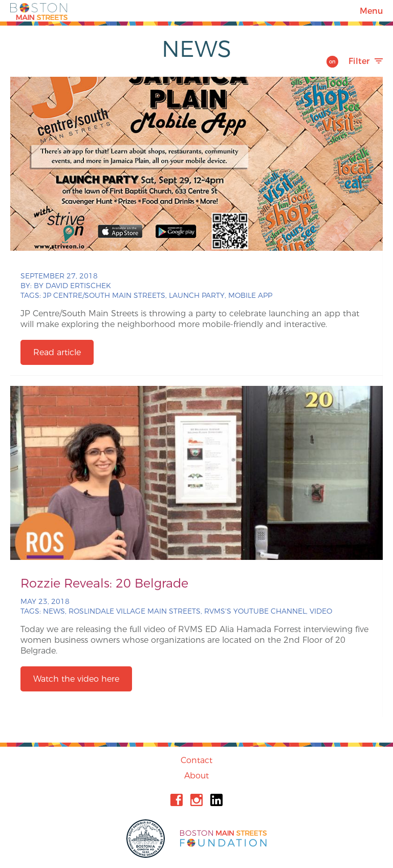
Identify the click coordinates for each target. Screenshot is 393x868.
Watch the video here (76, 679)
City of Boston (147, 839)
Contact (196, 760)
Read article (57, 352)
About (196, 776)
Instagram (196, 800)
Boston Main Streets (39, 11)
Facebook (177, 800)
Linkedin (216, 800)
